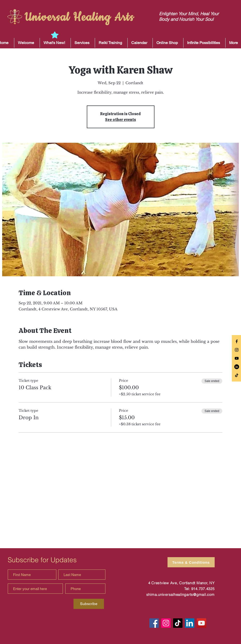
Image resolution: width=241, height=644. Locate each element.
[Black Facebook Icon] (237, 341)
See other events (120, 120)
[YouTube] (201, 623)
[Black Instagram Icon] (237, 350)
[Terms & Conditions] (191, 562)
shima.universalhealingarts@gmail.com (180, 595)
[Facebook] (154, 623)
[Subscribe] (89, 604)
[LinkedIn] (237, 367)
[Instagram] (166, 623)
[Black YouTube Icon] (237, 358)
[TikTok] (237, 375)
